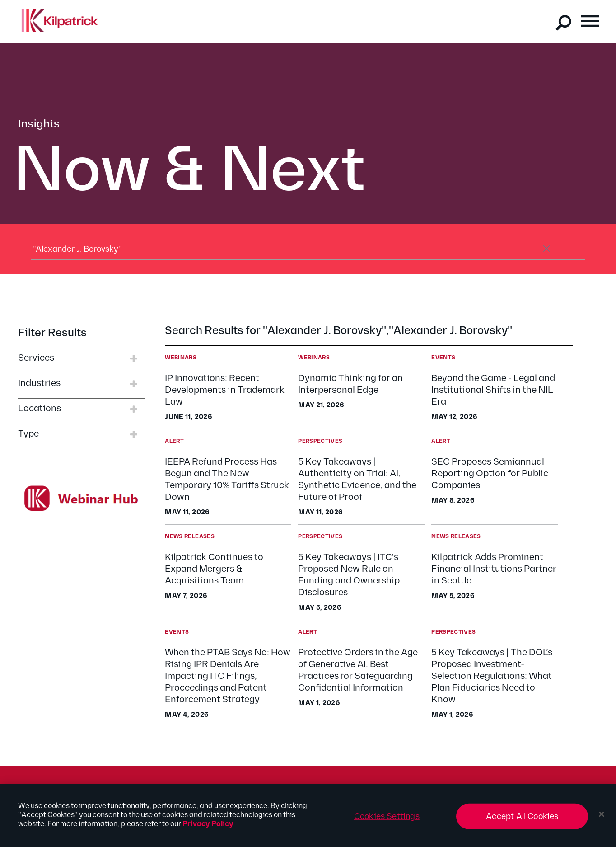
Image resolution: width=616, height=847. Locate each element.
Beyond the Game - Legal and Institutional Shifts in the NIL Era (493, 390)
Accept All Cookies (522, 821)
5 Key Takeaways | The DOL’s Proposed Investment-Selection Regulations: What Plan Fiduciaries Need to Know (492, 676)
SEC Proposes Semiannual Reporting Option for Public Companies (490, 474)
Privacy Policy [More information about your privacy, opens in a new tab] (208, 828)
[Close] (602, 819)
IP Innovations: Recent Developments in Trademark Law (225, 390)
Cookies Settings (387, 821)
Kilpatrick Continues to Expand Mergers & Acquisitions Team (214, 569)
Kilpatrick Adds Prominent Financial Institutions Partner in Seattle (494, 569)
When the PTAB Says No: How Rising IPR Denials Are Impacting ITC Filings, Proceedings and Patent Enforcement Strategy (228, 676)
